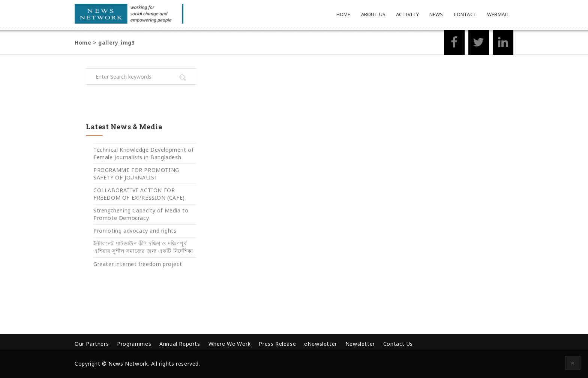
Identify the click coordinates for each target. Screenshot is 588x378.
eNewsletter (321, 344)
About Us (373, 14)
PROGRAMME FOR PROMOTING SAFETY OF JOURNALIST (136, 174)
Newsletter (360, 344)
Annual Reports (180, 344)
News (436, 14)
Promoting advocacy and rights (135, 231)
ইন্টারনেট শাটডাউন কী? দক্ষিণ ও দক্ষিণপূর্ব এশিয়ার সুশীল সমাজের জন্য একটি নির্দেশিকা (143, 247)
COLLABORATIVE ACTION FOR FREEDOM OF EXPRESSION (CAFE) (139, 194)
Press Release (277, 344)
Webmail (498, 14)
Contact (465, 14)
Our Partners (92, 344)
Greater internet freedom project (138, 264)
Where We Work (230, 344)
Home (343, 14)
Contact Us (398, 344)
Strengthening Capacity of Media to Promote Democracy (141, 214)
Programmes (134, 344)
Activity (407, 14)
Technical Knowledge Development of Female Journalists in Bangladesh (143, 153)
